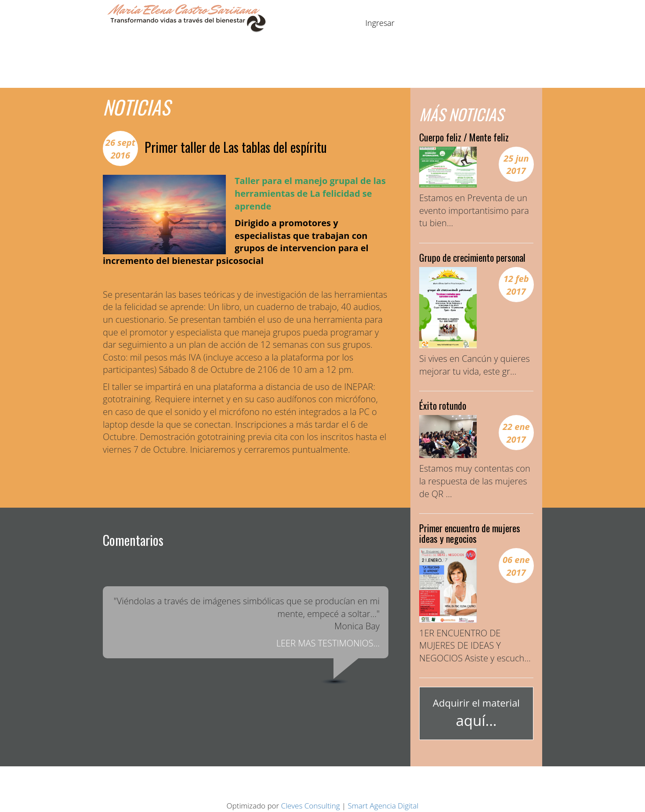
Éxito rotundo (443, 405)
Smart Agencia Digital (383, 806)
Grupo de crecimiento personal (472, 257)
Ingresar (380, 23)
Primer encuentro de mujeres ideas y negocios (470, 533)
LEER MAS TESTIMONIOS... (328, 643)
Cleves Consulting (311, 806)
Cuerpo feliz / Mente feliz (464, 137)
